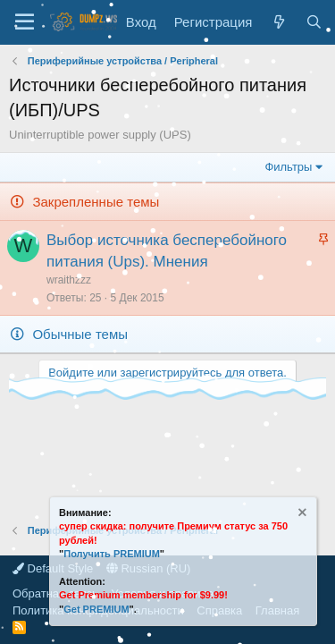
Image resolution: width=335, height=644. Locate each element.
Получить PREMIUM (112, 554)
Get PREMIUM (96, 609)
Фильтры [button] (288, 167)
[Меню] (25, 22)
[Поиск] (314, 22)
